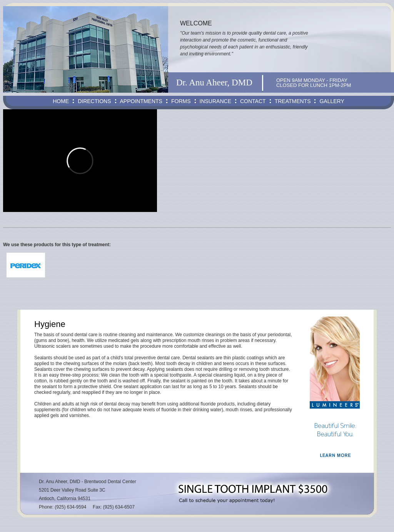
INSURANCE (215, 101)
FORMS (181, 101)
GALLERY (332, 101)
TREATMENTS (293, 101)
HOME (61, 101)
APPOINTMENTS (141, 101)
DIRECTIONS (94, 101)
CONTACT (253, 101)
